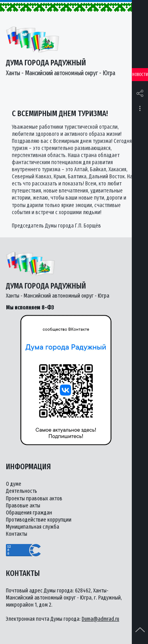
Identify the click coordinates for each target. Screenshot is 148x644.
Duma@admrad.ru (100, 619)
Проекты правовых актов (34, 499)
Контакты (17, 534)
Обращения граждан (29, 513)
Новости (140, 75)
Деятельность (22, 491)
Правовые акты (23, 506)
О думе (14, 484)
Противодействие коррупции (39, 520)
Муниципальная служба (33, 527)
